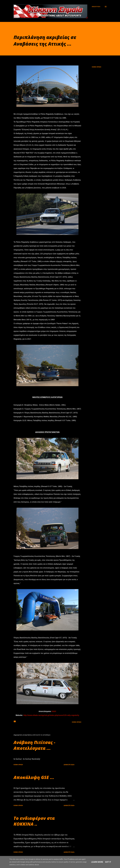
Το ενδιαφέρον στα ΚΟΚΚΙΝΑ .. (34, 821)
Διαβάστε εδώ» (69, 765)
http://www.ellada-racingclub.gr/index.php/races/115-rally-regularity (51, 715)
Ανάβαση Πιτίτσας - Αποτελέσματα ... (34, 745)
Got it (108, 862)
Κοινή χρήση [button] (97, 67)
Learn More (97, 862)
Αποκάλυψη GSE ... (34, 777)
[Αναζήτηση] (96, 7)
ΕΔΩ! (54, 711)
